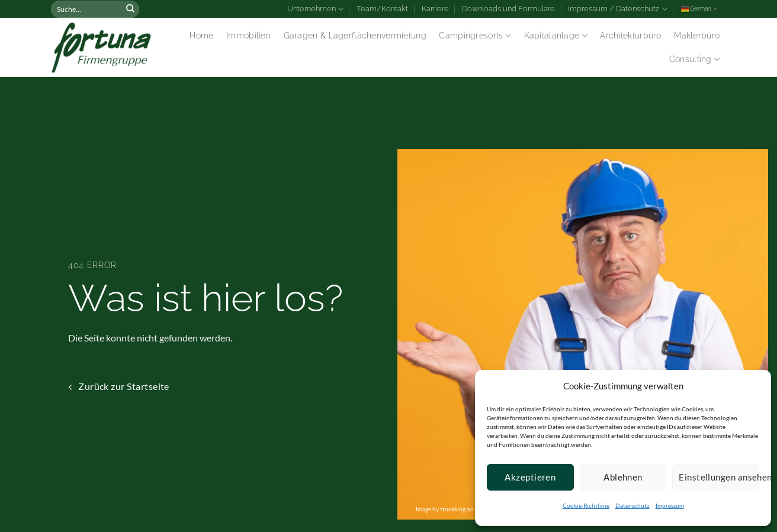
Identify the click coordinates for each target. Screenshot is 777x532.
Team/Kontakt (382, 9)
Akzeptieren (530, 477)
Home (201, 35)
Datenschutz (632, 505)
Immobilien (248, 35)
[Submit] (130, 9)
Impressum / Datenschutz (617, 9)
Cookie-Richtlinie (586, 505)
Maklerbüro (697, 35)
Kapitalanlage (556, 36)
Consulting (694, 59)
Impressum (670, 505)
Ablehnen (623, 477)
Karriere (435, 9)
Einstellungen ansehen (719, 477)
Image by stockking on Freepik (455, 509)
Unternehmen (315, 9)
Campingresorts (475, 36)
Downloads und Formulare (508, 9)
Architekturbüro (630, 35)
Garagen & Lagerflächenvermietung (355, 35)
